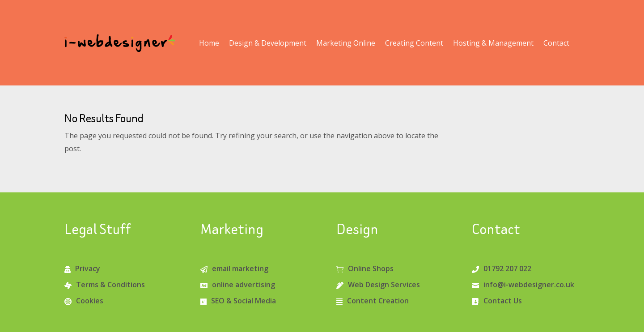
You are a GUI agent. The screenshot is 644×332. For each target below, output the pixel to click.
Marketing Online (346, 43)
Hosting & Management (493, 43)
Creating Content (414, 43)
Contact (556, 43)
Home (209, 43)
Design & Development (268, 43)
